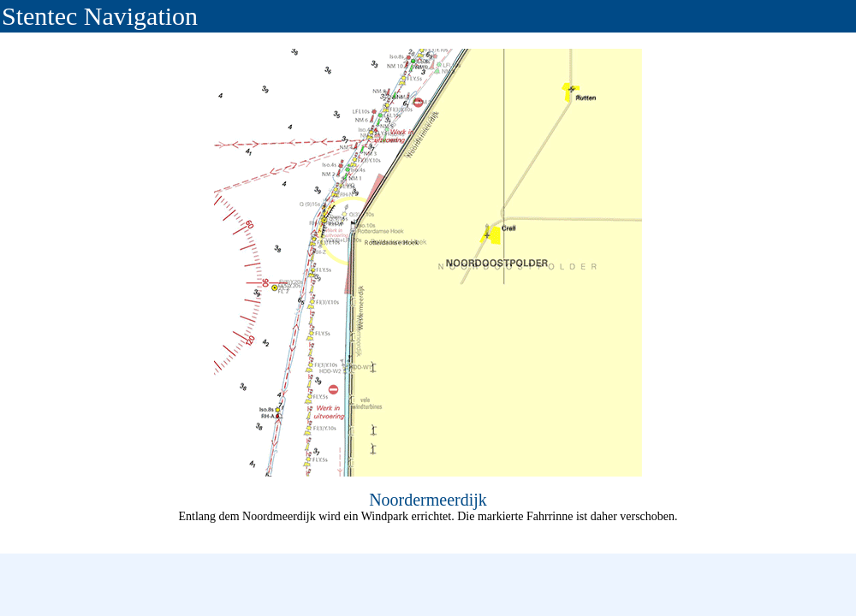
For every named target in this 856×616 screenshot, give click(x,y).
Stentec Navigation (100, 16)
